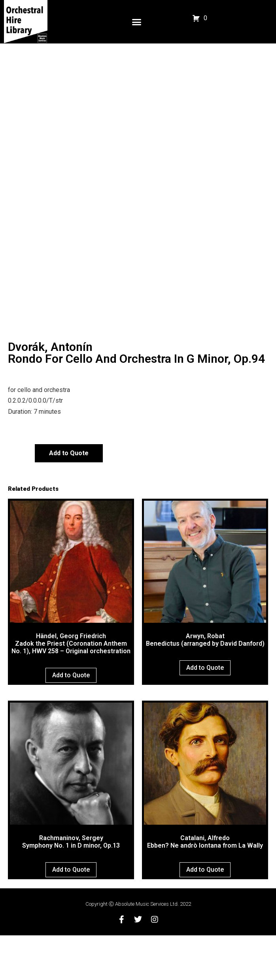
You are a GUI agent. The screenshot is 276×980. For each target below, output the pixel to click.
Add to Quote (69, 498)
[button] (137, 22)
